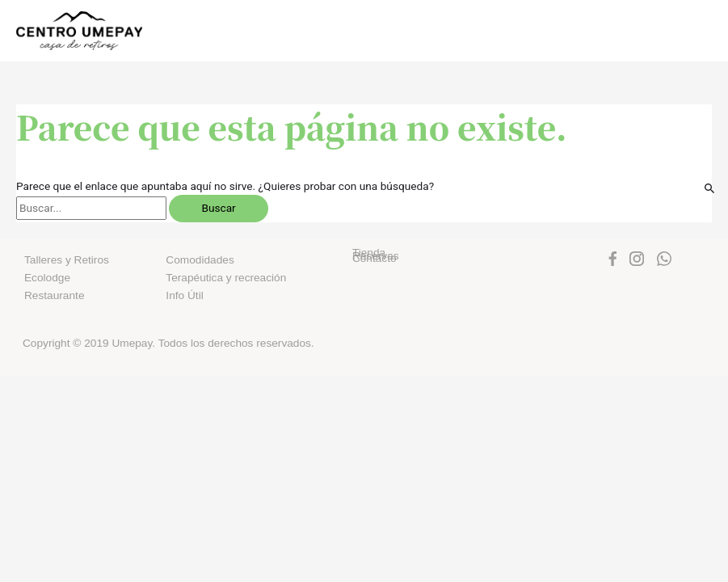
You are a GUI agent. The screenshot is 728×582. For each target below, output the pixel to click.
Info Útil (184, 295)
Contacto (375, 258)
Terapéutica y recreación (226, 278)
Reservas (376, 256)
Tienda (369, 253)
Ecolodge (47, 278)
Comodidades (200, 260)
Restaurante (54, 295)
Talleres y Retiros (67, 260)
